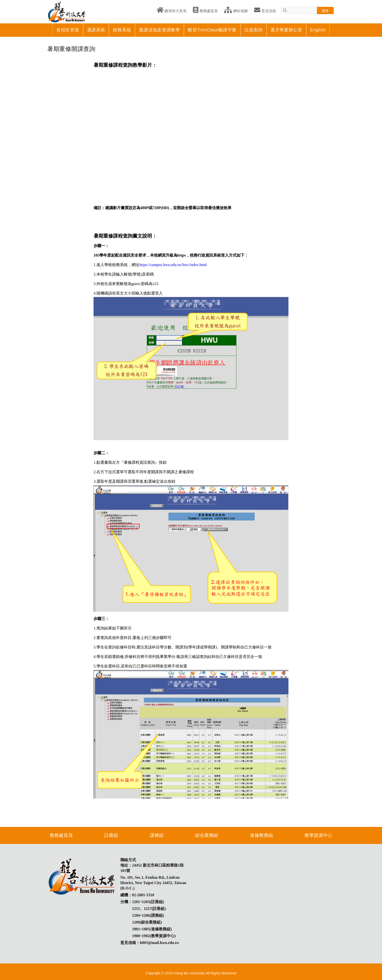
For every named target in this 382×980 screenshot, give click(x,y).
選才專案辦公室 (286, 30)
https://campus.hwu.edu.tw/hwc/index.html (173, 265)
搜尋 (325, 11)
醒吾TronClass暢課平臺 (212, 30)
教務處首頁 (61, 835)
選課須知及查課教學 (159, 30)
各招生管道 (68, 30)
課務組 (157, 835)
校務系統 (122, 30)
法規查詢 (253, 30)
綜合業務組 (207, 835)
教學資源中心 (318, 835)
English (318, 30)
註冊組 (111, 835)
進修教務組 (262, 835)
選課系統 (96, 30)
